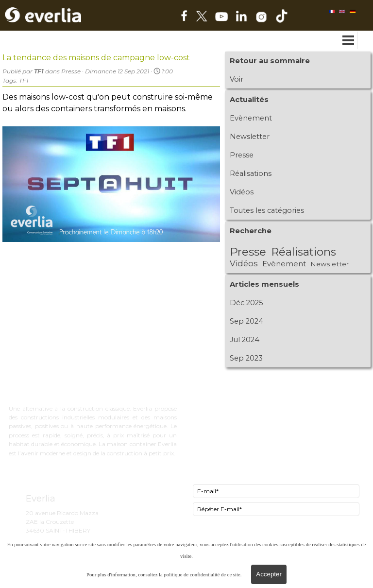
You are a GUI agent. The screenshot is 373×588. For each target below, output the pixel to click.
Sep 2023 (246, 358)
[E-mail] (276, 491)
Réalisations (251, 173)
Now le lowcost (214, 416)
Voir (237, 79)
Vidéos (242, 192)
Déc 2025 (246, 303)
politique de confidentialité (192, 575)
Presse (242, 155)
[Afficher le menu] (348, 40)
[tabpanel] (267, 385)
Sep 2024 (246, 321)
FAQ (197, 434)
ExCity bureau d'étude (225, 398)
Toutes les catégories (267, 210)
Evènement (251, 118)
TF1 (24, 80)
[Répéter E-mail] (276, 509)
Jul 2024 (245, 340)
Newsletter (250, 137)
